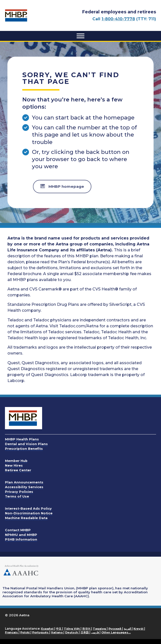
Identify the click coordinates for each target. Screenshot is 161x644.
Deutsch (72, 632)
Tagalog (100, 629)
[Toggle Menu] (80, 36)
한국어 (87, 629)
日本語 (85, 632)
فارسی (95, 632)
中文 (59, 629)
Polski (25, 632)
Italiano (57, 632)
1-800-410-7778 (118, 19)
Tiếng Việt (72, 629)
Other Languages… (116, 632)
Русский (115, 629)
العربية (128, 629)
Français (12, 632)
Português (41, 632)
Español (48, 629)
